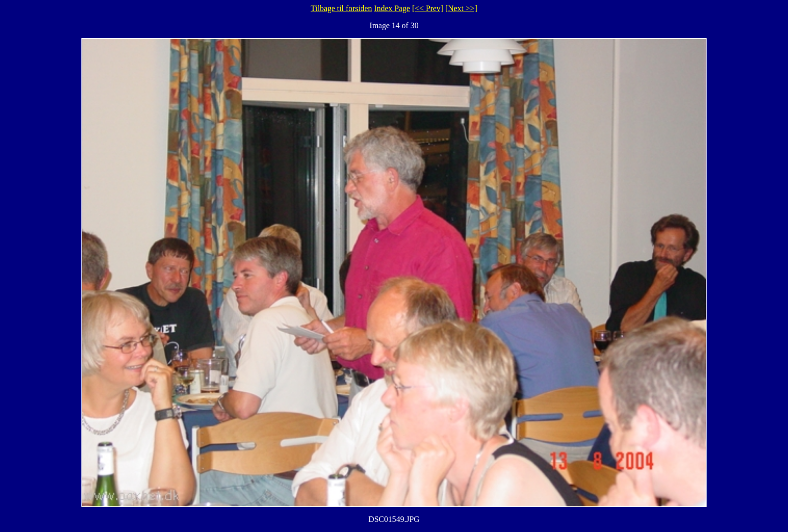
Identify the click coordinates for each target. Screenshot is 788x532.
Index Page (392, 8)
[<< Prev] (428, 8)
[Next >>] (461, 8)
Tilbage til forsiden (341, 8)
